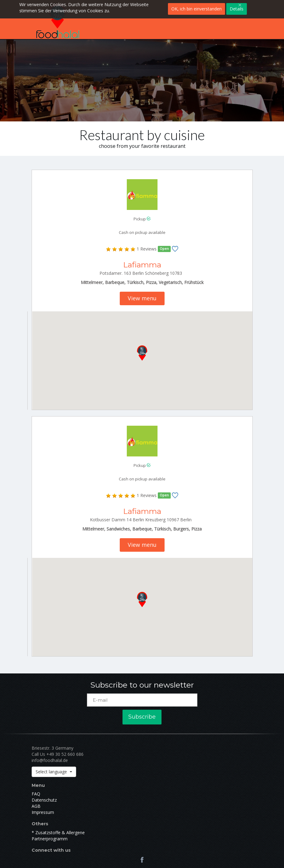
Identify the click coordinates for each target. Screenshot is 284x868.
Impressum (43, 812)
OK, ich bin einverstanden (196, 9)
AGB (36, 806)
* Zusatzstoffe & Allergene (58, 832)
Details (237, 9)
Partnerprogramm (50, 839)
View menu (142, 298)
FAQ (36, 794)
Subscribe (142, 717)
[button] (142, 352)
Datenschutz (44, 800)
